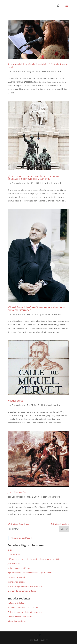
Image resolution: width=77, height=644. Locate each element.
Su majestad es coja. (16, 582)
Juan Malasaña (17, 492)
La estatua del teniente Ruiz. (20, 617)
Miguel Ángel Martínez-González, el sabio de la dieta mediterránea (36, 309)
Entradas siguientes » (60, 524)
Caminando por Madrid (21, 538)
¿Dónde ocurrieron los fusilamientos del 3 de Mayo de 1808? (34, 559)
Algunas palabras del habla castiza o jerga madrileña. (30, 573)
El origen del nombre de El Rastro (22, 591)
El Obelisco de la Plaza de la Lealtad (23, 608)
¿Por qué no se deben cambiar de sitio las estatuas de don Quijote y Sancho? (33, 177)
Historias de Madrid (52, 71)
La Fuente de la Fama (17, 603)
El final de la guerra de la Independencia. (25, 586)
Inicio (10, 550)
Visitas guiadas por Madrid (19, 568)
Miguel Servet (16, 401)
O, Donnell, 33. (14, 555)
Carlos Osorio (18, 71)
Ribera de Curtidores (17, 621)
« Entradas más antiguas (18, 524)
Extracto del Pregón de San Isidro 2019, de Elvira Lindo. (37, 66)
